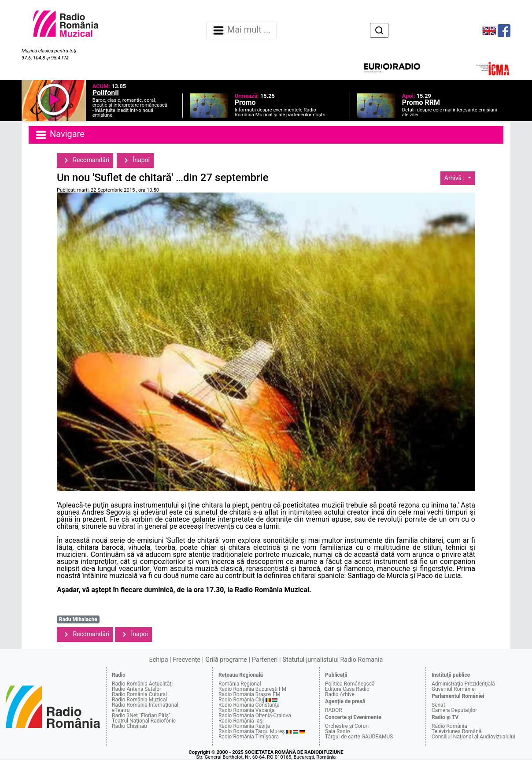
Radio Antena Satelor (137, 689)
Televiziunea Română (456, 731)
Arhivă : (455, 178)
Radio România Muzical (139, 700)
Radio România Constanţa (249, 705)
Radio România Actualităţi (142, 684)
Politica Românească (350, 684)
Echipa (159, 660)
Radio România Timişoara (249, 737)
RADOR (334, 710)
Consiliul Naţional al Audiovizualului (473, 737)
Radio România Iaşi (241, 721)
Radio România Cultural (139, 694)
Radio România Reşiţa (244, 726)
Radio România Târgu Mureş (251, 731)
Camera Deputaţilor (454, 710)
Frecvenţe (187, 660)
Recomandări (85, 160)
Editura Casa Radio (347, 689)
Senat (438, 705)
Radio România (449, 726)
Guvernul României (454, 689)
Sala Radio (338, 731)
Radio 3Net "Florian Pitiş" (141, 716)
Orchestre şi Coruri (347, 726)
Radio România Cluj (241, 700)
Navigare (59, 135)
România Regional (240, 684)
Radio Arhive (340, 694)
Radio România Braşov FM (249, 694)
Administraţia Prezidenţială (463, 684)
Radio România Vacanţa (247, 710)
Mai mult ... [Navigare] (241, 30)
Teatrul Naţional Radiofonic (144, 721)
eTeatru (121, 710)
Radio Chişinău (129, 726)
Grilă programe (226, 660)
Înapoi (135, 160)
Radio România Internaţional (145, 705)
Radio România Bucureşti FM (252, 689)
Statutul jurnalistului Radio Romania (332, 660)
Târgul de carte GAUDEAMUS (359, 737)
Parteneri (265, 660)
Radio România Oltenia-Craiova (255, 716)
